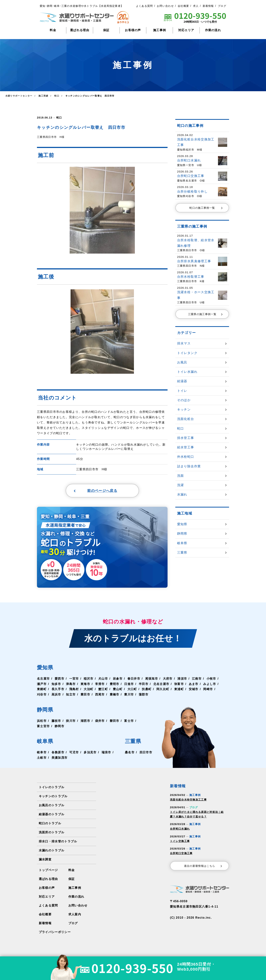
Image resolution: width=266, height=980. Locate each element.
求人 (196, 6)
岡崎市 (208, 690)
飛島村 (74, 690)
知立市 (71, 695)
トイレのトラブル (52, 788)
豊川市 (129, 695)
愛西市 (59, 679)
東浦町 (179, 690)
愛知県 (46, 668)
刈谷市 (42, 695)
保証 (106, 30)
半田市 (143, 685)
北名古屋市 (161, 685)
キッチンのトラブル (53, 797)
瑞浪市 (106, 753)
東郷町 (42, 690)
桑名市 (130, 753)
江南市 (197, 679)
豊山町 (117, 690)
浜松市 (42, 721)
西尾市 (100, 695)
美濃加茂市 (60, 758)
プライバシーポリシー (55, 933)
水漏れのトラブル (52, 851)
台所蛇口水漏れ (180, 829)
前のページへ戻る (93, 491)
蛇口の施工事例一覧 (206, 208)
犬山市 (103, 679)
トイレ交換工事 (180, 842)
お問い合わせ (165, 6)
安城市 (193, 690)
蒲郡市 (143, 695)
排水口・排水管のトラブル (58, 842)
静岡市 (59, 727)
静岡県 (46, 710)
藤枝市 (56, 721)
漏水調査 (45, 860)
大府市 (168, 679)
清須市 (182, 679)
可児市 (74, 753)
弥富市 (179, 685)
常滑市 (100, 685)
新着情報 (208, 6)
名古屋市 (43, 679)
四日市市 (146, 753)
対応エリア (186, 30)
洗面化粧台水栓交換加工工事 (188, 800)
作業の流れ (213, 30)
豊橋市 (114, 695)
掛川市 (71, 721)
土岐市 (42, 758)
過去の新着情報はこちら (203, 866)
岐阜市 (42, 753)
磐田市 (114, 721)
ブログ (222, 6)
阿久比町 (163, 690)
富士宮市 (43, 727)
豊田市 (85, 695)
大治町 (88, 690)
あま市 (193, 685)
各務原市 (58, 753)
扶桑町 (146, 690)
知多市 (56, 685)
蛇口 (59, 117)
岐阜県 (46, 742)
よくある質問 (144, 6)
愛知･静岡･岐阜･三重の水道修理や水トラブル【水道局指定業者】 (82, 6)
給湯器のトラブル (52, 815)
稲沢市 (88, 679)
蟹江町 (103, 690)
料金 (53, 30)
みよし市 (209, 685)
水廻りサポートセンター (19, 96)
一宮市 (74, 679)
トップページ (48, 871)
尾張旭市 (151, 679)
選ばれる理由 (80, 30)
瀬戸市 (42, 685)
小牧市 (211, 679)
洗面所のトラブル (52, 833)
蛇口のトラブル (50, 824)
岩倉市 (117, 679)
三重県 (134, 742)
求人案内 (75, 915)
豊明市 (114, 685)
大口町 (132, 690)
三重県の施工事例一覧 (206, 314)
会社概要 (183, 6)
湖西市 (85, 721)
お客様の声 (133, 30)
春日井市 (134, 679)
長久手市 (58, 690)
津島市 (71, 685)
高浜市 (56, 695)
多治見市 (90, 753)
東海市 (85, 685)
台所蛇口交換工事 (181, 854)
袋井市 (100, 721)
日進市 (129, 685)
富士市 (129, 721)
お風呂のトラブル (52, 806)
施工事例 (160, 30)
